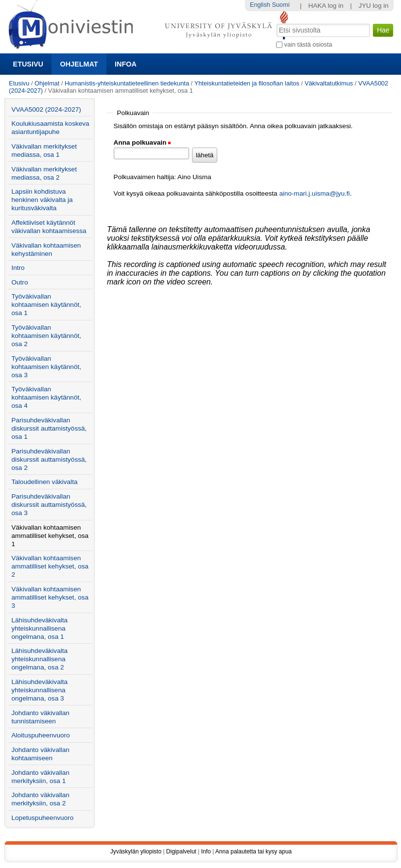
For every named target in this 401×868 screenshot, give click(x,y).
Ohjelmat (79, 64)
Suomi (280, 5)
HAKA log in (326, 6)
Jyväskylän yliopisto (136, 851)
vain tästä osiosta (308, 44)
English (260, 5)
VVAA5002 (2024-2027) (46, 109)
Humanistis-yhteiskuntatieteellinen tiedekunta (127, 83)
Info (206, 851)
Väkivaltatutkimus (329, 83)
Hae (276, 23)
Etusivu (28, 64)
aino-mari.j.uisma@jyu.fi (314, 193)
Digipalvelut (181, 851)
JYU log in (373, 6)
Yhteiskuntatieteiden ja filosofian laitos (247, 83)
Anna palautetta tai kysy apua (253, 851)
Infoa (126, 64)
